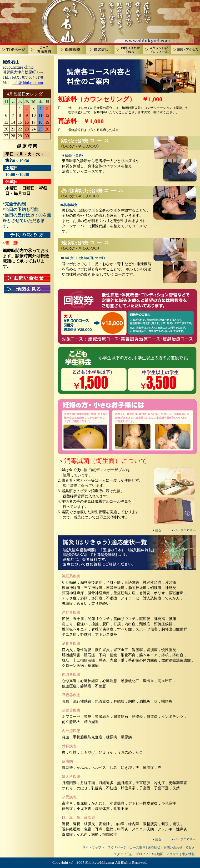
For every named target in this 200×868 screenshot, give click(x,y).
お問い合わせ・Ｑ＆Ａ (179, 847)
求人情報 (188, 854)
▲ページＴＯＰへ (183, 530)
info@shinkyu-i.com (28, 83)
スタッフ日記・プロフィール (134, 854)
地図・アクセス (168, 854)
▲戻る (157, 530)
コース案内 (138, 847)
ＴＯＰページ (117, 847)
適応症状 (154, 847)
